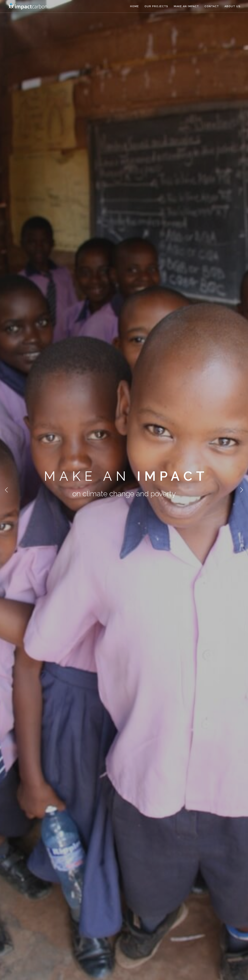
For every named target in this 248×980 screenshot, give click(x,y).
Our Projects (156, 6)
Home (134, 6)
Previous (7, 490)
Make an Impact (186, 6)
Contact (212, 6)
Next (241, 490)
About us (233, 6)
